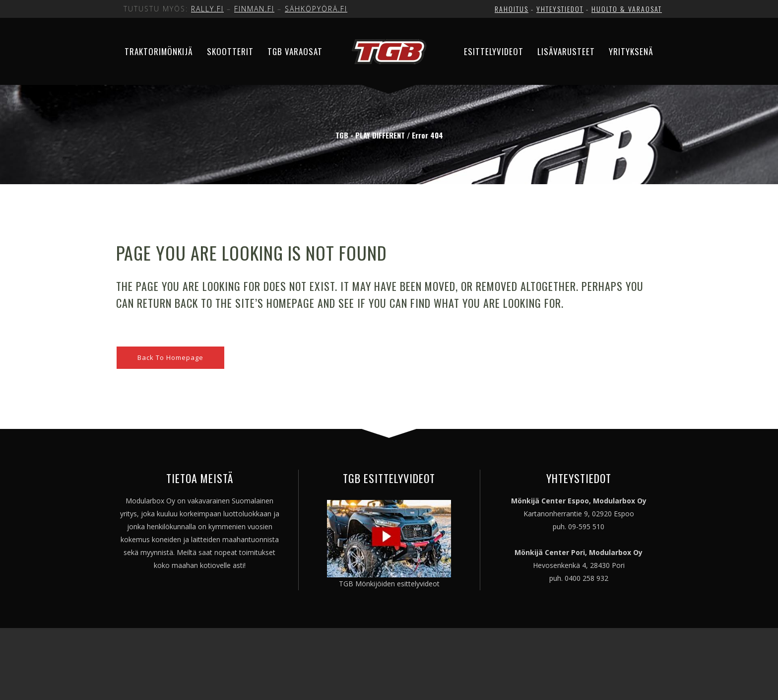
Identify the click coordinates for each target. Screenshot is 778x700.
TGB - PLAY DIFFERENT (370, 135)
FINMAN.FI (254, 9)
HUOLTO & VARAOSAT (627, 9)
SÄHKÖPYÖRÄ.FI (316, 9)
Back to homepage (170, 357)
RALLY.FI (207, 9)
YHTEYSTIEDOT (560, 9)
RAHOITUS (512, 9)
